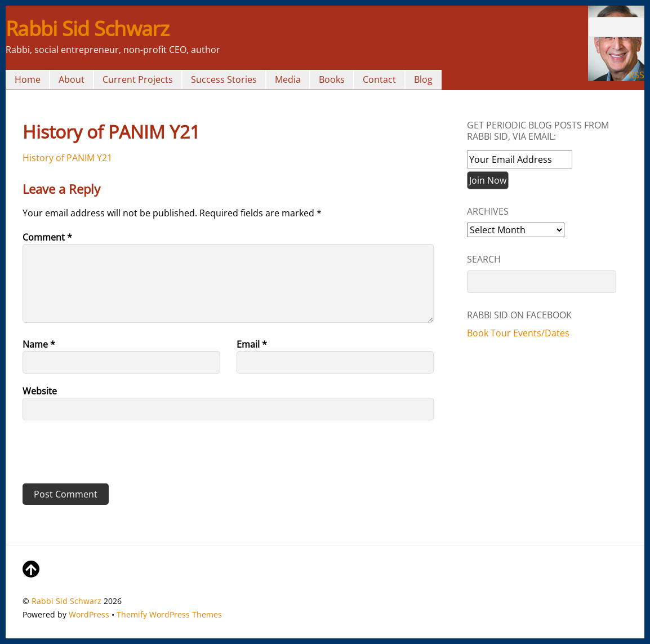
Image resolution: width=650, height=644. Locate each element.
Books (332, 79)
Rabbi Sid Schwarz (66, 601)
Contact (379, 79)
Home (28, 79)
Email (252, 344)
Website (40, 391)
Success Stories (224, 79)
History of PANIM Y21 (67, 158)
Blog (423, 79)
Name (39, 344)
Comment (47, 237)
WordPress (89, 614)
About (72, 79)
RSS (636, 75)
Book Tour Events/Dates (518, 333)
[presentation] (100, 456)
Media (288, 79)
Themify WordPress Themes (169, 614)
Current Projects (138, 79)
